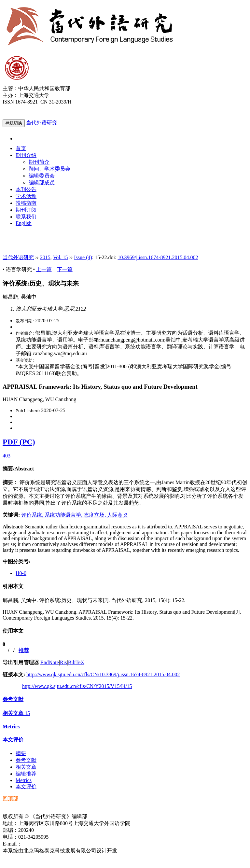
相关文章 (16, 713)
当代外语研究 (42, 123)
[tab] (125, 469)
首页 (21, 148)
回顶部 (10, 798)
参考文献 (13, 699)
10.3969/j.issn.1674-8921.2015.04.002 (158, 257)
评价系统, (33, 515)
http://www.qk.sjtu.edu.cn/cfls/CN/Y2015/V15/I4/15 (77, 686)
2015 (45, 257)
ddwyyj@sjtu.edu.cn (44, 844)
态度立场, (95, 515)
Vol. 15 (61, 257)
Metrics (11, 727)
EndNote (50, 662)
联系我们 (26, 217)
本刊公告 (26, 189)
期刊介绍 (26, 155)
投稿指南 (26, 203)
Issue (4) (83, 257)
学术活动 (26, 196)
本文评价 (13, 740)
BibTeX (76, 662)
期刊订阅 (26, 210)
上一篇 (44, 269)
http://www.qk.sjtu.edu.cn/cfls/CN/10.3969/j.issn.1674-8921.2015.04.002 (103, 674)
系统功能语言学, (64, 515)
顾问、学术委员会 (49, 169)
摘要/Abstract (18, 469)
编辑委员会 (42, 176)
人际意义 (118, 515)
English (24, 223)
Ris (63, 662)
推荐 (24, 650)
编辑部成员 (42, 182)
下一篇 (65, 269)
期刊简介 (39, 162)
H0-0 (21, 573)
